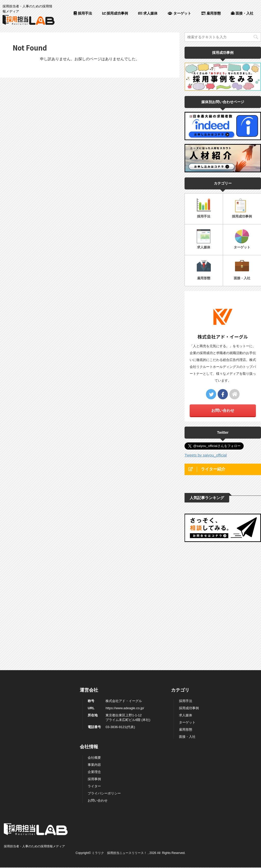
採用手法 (83, 13)
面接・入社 (242, 13)
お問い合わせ (223, 410)
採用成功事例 (115, 13)
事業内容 (94, 665)
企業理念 (94, 672)
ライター (94, 686)
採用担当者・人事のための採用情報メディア (34, 746)
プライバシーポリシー (104, 694)
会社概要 (94, 658)
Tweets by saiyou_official (206, 455)
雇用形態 (211, 13)
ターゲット (179, 13)
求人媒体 (148, 13)
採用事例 (94, 679)
